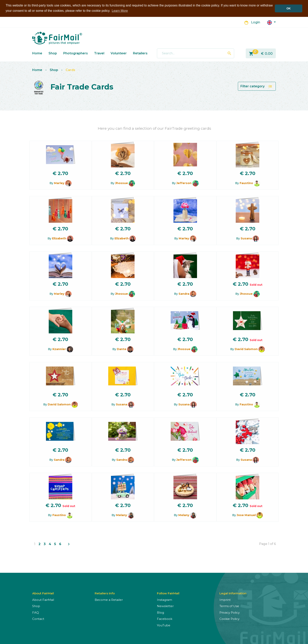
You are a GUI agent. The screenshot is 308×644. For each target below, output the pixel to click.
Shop (53, 53)
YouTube (164, 625)
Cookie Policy (229, 619)
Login (256, 22)
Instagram (165, 600)
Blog (160, 612)
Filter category (256, 86)
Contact (38, 619)
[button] (271, 22)
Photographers (76, 53)
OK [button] (289, 8)
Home (37, 53)
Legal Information (233, 593)
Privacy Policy (230, 612)
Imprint (225, 600)
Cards (70, 70)
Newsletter (165, 606)
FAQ (36, 612)
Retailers (140, 53)
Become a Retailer (109, 600)
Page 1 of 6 (267, 544)
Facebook (165, 619)
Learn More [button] (120, 11)
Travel (99, 53)
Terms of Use (229, 606)
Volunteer (119, 53)
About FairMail (43, 600)
